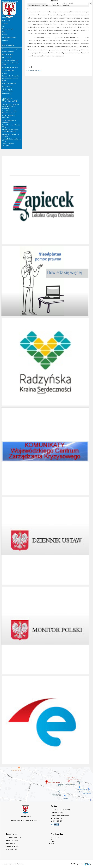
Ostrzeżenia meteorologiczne (11, 49)
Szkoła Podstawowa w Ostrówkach (9, 121)
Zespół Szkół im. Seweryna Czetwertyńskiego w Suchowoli (11, 106)
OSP (4, 26)
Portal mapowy (7, 94)
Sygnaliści (5, 40)
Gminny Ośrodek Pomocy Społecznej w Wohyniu (10, 131)
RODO (4, 32)
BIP (52, 840)
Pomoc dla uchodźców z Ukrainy (10, 80)
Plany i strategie (7, 57)
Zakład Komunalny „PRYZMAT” (8, 145)
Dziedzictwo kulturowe (9, 83)
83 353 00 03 (60, 813)
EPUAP (53, 842)
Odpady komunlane (8, 52)
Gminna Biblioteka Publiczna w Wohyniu (12, 140)
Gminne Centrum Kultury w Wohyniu (11, 135)
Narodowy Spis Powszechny (11, 76)
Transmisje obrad (8, 29)
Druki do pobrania (8, 55)
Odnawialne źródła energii (10, 60)
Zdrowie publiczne (8, 70)
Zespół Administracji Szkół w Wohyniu (11, 126)
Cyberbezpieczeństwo (9, 37)
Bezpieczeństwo (7, 86)
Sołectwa (5, 23)
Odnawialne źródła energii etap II (10, 64)
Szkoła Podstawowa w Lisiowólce (9, 117)
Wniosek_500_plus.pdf (34, 70)
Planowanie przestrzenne (10, 68)
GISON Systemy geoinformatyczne (8, 90)
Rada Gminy (6, 21)
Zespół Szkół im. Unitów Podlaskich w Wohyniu (10, 112)
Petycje (5, 73)
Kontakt (5, 35)
